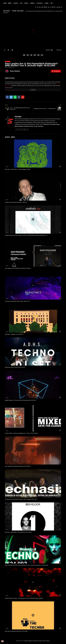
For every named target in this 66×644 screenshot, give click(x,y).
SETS (38, 641)
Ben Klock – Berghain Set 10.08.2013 (14, 334)
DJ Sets (16, 3)
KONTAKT (41, 641)
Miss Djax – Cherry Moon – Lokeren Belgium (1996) (18, 169)
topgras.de (44, 641)
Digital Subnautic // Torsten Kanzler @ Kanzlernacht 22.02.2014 (20, 400)
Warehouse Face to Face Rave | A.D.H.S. (15, 367)
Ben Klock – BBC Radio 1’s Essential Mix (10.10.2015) (18, 532)
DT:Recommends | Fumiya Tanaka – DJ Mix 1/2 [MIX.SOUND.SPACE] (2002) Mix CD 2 (26, 235)
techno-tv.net (48, 641)
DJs (21, 3)
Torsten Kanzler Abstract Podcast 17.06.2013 (16, 202)
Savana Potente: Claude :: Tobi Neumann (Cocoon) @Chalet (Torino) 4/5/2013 (24, 598)
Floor (5, 3)
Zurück (6, 105)
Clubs (46, 3)
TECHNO (6, 11)
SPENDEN (26, 641)
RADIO (26, 3)
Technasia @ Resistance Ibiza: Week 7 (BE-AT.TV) (17, 301)
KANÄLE (32, 3)
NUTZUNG (35, 641)
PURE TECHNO (18, 11)
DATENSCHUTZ (30, 641)
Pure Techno (15, 71)
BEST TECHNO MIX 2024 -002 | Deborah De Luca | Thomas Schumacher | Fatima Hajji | (27, 565)
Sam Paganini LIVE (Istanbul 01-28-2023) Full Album (18, 268)
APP (52, 3)
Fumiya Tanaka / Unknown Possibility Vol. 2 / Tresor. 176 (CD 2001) (21, 433)
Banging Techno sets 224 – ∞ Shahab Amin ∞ (45, 109)
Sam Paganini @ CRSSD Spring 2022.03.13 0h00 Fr (18, 466)
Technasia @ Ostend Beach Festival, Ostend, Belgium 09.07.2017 (21, 499)
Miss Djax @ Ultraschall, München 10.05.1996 (16, 631)
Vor (60, 105)
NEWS (10, 3)
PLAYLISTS (39, 3)
